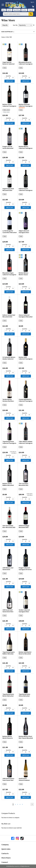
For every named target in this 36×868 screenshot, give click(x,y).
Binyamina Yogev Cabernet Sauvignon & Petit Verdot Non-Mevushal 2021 (9, 275)
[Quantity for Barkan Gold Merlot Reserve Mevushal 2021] (26, 668)
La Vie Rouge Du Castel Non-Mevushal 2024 (10, 232)
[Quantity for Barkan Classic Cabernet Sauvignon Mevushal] (10, 120)
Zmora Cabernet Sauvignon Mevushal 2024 (26, 317)
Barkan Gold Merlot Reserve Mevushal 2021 (25, 654)
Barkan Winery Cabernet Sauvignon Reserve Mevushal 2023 (26, 149)
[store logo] (17, 5)
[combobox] (18, 14)
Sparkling (17, 10)
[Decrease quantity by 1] (6, 78)
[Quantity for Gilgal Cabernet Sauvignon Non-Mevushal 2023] (26, 246)
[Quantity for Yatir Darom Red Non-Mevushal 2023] (10, 541)
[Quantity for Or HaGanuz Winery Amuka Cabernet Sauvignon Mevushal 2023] (10, 373)
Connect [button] (5, 862)
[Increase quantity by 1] (13, 78)
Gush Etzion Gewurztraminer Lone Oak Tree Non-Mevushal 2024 (25, 781)
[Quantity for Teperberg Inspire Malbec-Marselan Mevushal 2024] (10, 668)
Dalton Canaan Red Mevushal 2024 (9, 316)
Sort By (15, 25)
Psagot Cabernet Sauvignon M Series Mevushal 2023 (25, 570)
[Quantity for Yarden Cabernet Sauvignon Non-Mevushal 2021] (26, 626)
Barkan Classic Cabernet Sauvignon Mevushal (9, 106)
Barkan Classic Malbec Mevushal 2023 (8, 485)
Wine (4, 10)
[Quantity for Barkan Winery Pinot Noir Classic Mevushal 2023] (26, 752)
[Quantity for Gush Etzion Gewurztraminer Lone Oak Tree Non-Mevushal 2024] (26, 794)
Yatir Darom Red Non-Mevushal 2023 (9, 527)
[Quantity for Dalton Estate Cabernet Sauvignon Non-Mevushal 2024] (26, 204)
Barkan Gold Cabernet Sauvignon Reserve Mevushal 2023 (26, 360)
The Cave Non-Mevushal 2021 (24, 484)
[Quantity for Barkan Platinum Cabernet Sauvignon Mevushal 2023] (26, 120)
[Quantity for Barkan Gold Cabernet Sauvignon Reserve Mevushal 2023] (26, 373)
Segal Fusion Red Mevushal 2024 (8, 189)
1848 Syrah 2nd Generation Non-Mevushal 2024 (8, 612)
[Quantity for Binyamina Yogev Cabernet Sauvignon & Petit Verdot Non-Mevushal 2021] (10, 289)
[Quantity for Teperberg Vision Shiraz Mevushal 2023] (26, 710)
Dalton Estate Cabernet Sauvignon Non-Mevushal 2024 (26, 190)
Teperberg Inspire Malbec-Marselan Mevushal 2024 (9, 654)
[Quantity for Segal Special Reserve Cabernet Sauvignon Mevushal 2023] (10, 78)
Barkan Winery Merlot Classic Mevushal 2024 (24, 275)
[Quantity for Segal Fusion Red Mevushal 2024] (10, 204)
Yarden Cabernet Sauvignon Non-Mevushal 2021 (24, 612)
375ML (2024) (6, 112)
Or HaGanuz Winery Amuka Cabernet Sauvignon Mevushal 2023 (9, 360)
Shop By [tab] (5, 25)
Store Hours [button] (6, 858)
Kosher (24, 10)
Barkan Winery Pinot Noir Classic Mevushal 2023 (26, 738)
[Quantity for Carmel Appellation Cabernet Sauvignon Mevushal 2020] (26, 415)
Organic (31, 10)
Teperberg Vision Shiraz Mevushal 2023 (24, 696)
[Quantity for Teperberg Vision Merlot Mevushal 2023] (10, 710)
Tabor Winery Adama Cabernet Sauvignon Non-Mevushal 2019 (26, 443)
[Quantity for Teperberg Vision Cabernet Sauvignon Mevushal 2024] (10, 457)
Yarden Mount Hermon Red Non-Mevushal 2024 (8, 401)
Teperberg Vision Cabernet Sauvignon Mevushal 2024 (9, 443)
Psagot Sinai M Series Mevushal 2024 (8, 148)
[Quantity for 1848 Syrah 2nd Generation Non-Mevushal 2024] (10, 626)
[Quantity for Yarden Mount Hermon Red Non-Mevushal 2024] (10, 415)
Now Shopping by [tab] (7, 32)
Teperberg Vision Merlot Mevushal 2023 (8, 696)
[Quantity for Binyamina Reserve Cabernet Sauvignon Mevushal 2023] (26, 78)
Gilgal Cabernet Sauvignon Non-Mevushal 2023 (24, 232)
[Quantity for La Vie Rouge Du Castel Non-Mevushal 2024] (10, 246)
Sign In (32, 2)
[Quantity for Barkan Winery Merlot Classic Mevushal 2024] (26, 289)
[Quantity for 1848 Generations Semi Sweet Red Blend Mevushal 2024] (10, 794)
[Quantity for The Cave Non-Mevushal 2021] (26, 499)
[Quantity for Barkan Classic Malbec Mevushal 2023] (10, 499)
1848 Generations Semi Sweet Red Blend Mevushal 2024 (9, 780)
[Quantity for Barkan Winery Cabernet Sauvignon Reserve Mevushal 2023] (26, 162)
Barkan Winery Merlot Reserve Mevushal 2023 (8, 738)
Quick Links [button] (6, 849)
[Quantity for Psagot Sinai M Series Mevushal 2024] (10, 162)
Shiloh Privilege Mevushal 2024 (24, 527)
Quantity (8, 76)
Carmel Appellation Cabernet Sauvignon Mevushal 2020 (26, 401)
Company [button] (5, 845)
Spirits (9, 10)
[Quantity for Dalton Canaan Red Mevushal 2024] (10, 331)
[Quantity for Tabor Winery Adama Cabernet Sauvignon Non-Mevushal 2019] (26, 457)
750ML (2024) (6, 110)
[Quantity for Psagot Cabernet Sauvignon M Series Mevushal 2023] (26, 583)
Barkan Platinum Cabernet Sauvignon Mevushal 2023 (26, 106)
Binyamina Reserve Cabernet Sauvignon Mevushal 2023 (26, 64)
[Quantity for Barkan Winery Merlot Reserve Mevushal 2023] (10, 752)
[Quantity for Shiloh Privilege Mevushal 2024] (26, 541)
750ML (5, 68)
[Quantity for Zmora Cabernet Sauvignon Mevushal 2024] (26, 331)
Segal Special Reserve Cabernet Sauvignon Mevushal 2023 (9, 65)
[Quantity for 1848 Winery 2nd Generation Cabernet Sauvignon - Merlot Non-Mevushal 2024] (10, 583)
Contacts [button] (5, 853)
